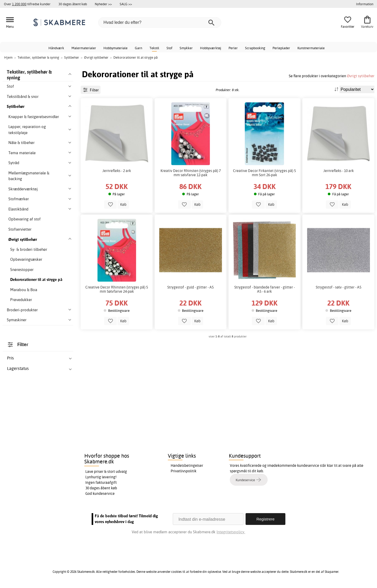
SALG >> (126, 4)
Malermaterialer (84, 48)
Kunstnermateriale (311, 48)
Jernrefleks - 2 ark (117, 171)
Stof (169, 48)
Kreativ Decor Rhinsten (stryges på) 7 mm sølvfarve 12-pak (191, 173)
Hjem (8, 57)
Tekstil (154, 48)
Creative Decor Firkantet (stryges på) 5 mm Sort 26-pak (264, 173)
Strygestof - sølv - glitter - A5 (339, 287)
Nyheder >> (103, 4)
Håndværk (56, 48)
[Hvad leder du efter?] (160, 23)
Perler (233, 48)
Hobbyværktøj (211, 48)
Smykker (186, 48)
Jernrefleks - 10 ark (339, 171)
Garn (138, 48)
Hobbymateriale (115, 48)
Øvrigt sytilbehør (361, 76)
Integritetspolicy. (231, 532)
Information (365, 4)
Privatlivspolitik (184, 471)
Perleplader (281, 48)
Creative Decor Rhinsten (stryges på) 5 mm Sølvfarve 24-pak (117, 289)
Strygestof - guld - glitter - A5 (190, 287)
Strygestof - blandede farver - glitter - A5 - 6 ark (265, 289)
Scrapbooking (255, 48)
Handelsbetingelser (187, 465)
